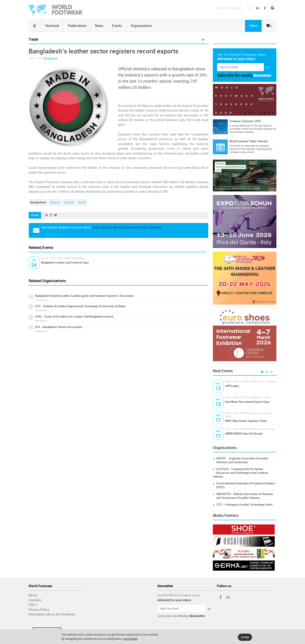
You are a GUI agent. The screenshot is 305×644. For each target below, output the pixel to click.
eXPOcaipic (232, 386)
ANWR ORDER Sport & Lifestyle (244, 434)
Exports (55, 202)
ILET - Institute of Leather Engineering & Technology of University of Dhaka (80, 306)
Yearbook (52, 26)
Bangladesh (51, 58)
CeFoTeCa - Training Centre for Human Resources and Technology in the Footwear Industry (241, 473)
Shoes (82, 202)
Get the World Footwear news (179, 595)
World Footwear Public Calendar (249, 141)
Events (117, 26)
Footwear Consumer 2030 (245, 121)
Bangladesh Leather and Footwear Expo (65, 263)
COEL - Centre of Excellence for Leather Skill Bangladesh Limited (74, 317)
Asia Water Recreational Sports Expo (247, 402)
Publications (77, 26)
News (99, 26)
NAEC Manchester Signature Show (246, 421)
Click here (235, 146)
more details (130, 639)
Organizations (141, 26)
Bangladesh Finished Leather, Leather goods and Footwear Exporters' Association (84, 296)
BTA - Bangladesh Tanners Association (59, 327)
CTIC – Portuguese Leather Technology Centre (244, 505)
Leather (69, 202)
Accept (245, 637)
